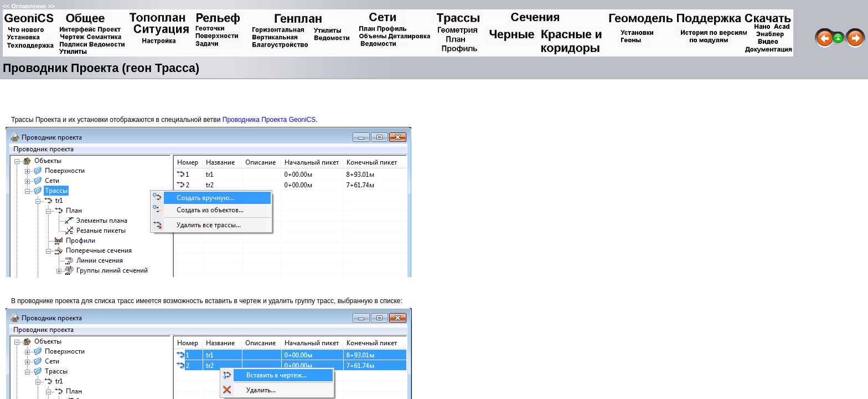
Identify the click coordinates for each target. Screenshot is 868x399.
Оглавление (29, 6)
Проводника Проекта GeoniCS (269, 120)
